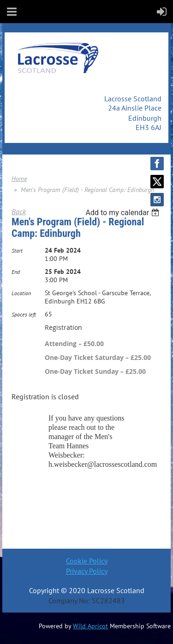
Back (19, 211)
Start (17, 251)
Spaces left (24, 314)
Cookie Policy (87, 561)
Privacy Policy (87, 571)
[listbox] (123, 213)
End (16, 272)
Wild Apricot (90, 626)
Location (21, 293)
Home (19, 179)
